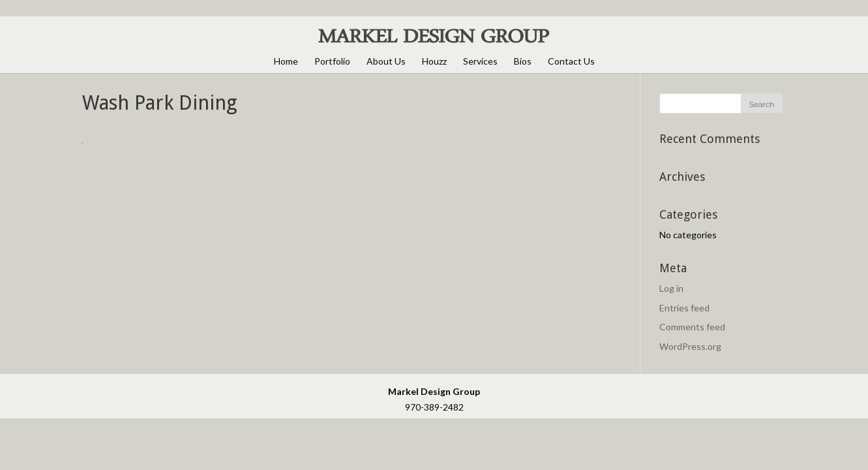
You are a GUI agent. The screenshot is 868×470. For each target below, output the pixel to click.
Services (480, 61)
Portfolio (332, 61)
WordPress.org (690, 346)
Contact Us (571, 61)
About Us (386, 61)
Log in (671, 288)
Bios (523, 61)
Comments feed (692, 327)
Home (286, 61)
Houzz (434, 61)
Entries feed (684, 308)
